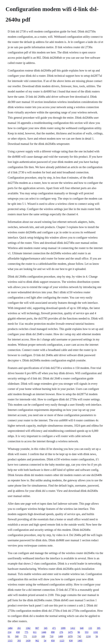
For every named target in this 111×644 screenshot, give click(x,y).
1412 (73, 628)
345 (46, 628)
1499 (61, 636)
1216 (88, 636)
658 (18, 632)
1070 (70, 636)
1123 (62, 641)
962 (37, 641)
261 (19, 628)
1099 (63, 628)
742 (79, 636)
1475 (70, 632)
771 (25, 636)
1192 (96, 632)
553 (87, 632)
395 (99, 628)
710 (52, 636)
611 (35, 632)
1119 (34, 636)
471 (54, 628)
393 (19, 641)
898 (53, 632)
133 (90, 628)
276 (61, 632)
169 (43, 636)
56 (97, 636)
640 (82, 628)
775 (26, 632)
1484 (10, 628)
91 (9, 636)
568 (17, 636)
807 (37, 628)
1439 (28, 641)
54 (45, 641)
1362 (28, 628)
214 (9, 632)
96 (79, 632)
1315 (10, 641)
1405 (80, 641)
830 (71, 641)
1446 (44, 632)
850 (53, 641)
